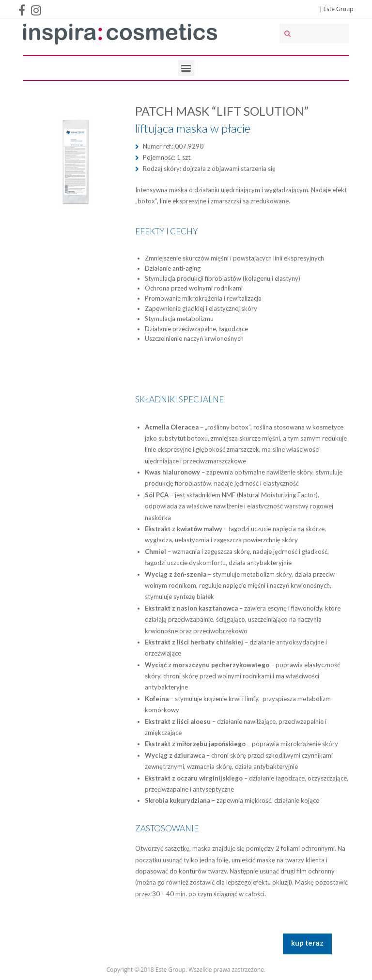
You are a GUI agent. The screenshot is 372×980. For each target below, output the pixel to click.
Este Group (339, 9)
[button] (307, 944)
